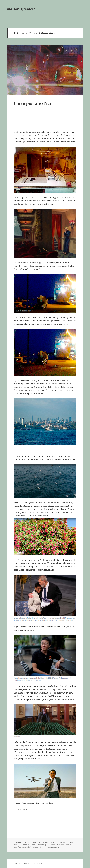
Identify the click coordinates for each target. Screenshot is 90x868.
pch (36, 842)
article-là (61, 627)
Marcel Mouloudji (57, 845)
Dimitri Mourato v (29, 845)
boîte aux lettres (47, 842)
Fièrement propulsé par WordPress (28, 863)
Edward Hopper (43, 845)
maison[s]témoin (21, 9)
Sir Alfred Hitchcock (22, 847)
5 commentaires (52, 847)
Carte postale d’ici (32, 103)
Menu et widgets (80, 14)
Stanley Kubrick (36, 847)
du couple (67, 201)
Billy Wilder (62, 842)
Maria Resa (69, 845)
